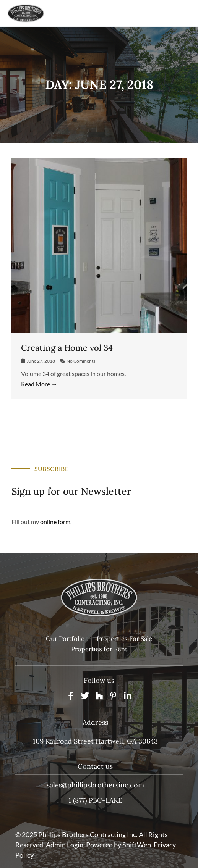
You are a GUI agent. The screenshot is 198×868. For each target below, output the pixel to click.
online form (55, 522)
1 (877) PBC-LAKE (95, 800)
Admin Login (65, 845)
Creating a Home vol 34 (67, 348)
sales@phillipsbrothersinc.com (95, 785)
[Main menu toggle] (180, 13)
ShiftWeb (137, 845)
